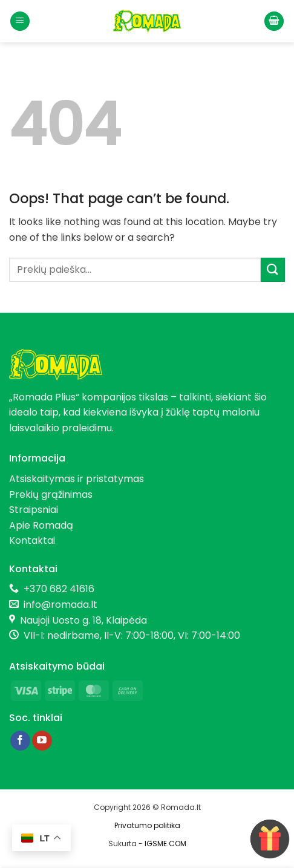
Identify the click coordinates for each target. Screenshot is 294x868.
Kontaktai (32, 540)
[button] (20, 21)
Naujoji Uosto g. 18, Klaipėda (83, 620)
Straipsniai (34, 510)
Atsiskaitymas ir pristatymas (77, 479)
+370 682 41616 (59, 589)
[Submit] (273, 269)
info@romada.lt (58, 605)
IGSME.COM (165, 844)
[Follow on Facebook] (20, 741)
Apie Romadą (41, 525)
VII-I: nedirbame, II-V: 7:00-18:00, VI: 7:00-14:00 (132, 635)
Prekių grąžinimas (51, 494)
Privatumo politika (147, 825)
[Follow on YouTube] (42, 741)
